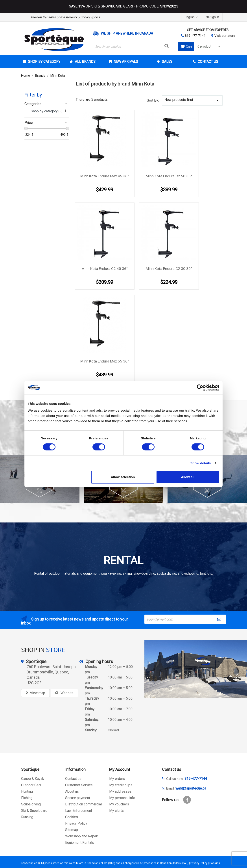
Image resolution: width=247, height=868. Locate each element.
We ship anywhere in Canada (127, 33)
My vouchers (119, 804)
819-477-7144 (195, 36)
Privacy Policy (76, 823)
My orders (117, 779)
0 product (210, 47)
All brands (85, 62)
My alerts (116, 811)
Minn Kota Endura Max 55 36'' (104, 361)
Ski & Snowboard (34, 811)
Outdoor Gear (31, 785)
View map (38, 693)
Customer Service (79, 785)
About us (72, 791)
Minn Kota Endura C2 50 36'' (169, 176)
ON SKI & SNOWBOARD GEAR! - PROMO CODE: (123, 6)
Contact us (73, 779)
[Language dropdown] (192, 17)
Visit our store (225, 36)
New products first (192, 100)
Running (27, 817)
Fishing (27, 798)
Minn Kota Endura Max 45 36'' (104, 176)
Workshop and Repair (82, 836)
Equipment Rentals (80, 843)
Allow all (188, 477)
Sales (167, 62)
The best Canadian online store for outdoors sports (65, 17)
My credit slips (121, 785)
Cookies (72, 817)
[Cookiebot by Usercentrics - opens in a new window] (200, 388)
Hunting (27, 791)
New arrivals (125, 62)
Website (67, 693)
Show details (201, 463)
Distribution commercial (83, 804)
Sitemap (72, 830)
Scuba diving (31, 804)
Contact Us (207, 62)
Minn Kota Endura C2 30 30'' (169, 269)
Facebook (187, 800)
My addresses (120, 791)
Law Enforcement (79, 811)
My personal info (122, 798)
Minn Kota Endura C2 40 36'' (104, 269)
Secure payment (78, 798)
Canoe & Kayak (33, 779)
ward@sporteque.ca (191, 788)
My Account (120, 769)
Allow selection (123, 477)
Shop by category (44, 62)
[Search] (132, 46)
